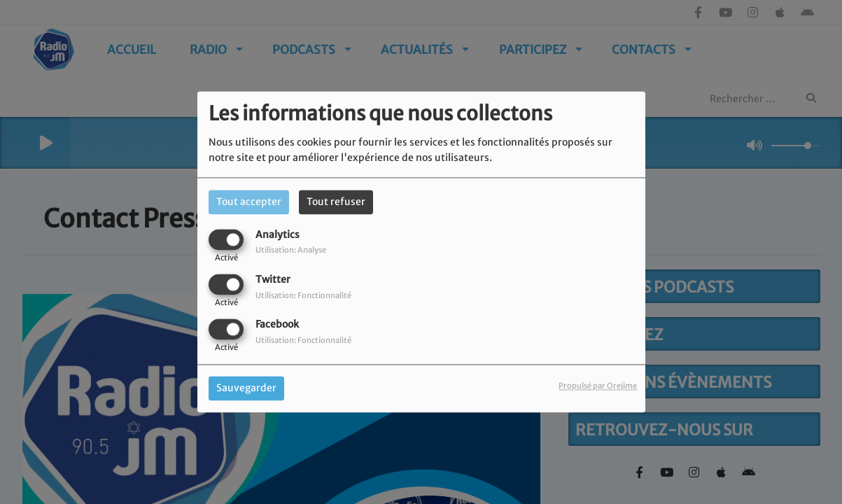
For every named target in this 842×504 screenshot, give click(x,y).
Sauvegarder (246, 388)
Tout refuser (336, 202)
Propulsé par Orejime (598, 386)
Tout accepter (249, 202)
